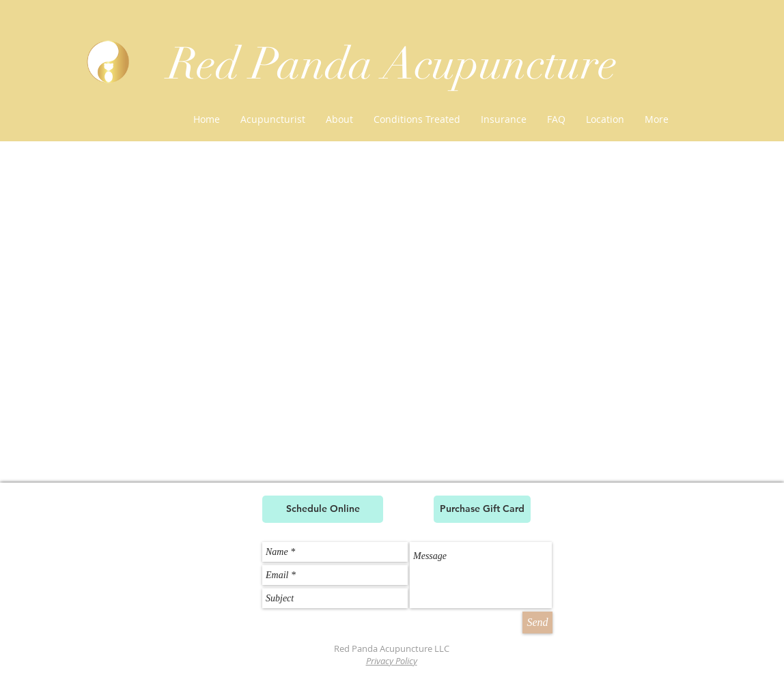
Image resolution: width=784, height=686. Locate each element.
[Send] (537, 623)
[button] (417, 119)
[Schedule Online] (323, 509)
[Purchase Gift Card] (482, 509)
